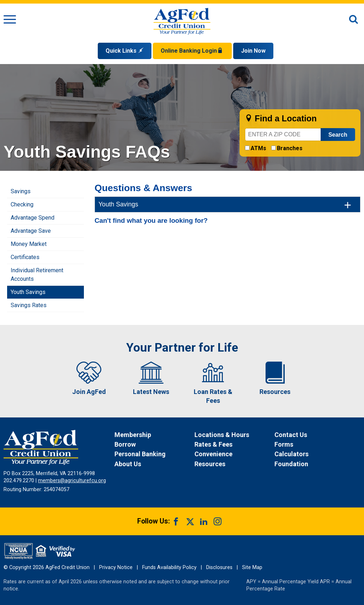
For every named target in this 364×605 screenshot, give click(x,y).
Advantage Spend (33, 218)
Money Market (29, 244)
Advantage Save (31, 231)
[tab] (227, 204)
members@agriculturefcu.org (72, 481)
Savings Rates (29, 305)
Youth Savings (28, 292)
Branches (290, 148)
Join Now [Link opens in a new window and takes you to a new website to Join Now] (253, 51)
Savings (21, 191)
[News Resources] (234, 464)
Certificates (25, 257)
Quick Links (125, 51)
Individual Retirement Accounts (37, 275)
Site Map (252, 567)
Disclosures (219, 567)
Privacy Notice (116, 567)
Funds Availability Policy (169, 567)
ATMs (258, 148)
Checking (22, 204)
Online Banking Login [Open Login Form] (192, 51)
